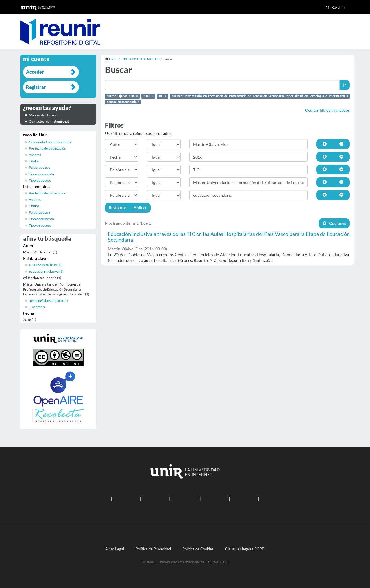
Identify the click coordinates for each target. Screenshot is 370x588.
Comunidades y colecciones (50, 142)
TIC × (162, 96)
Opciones (334, 223)
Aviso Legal (115, 549)
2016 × (148, 96)
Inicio (113, 59)
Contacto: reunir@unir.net (49, 121)
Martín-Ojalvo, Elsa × (122, 96)
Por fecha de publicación (48, 148)
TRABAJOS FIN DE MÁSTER (140, 59)
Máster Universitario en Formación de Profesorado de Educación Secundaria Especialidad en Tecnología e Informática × (260, 96)
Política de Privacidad (153, 549)
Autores (35, 155)
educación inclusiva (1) (46, 271)
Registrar (36, 87)
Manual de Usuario (43, 115)
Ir (345, 85)
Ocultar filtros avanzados (327, 110)
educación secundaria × (123, 102)
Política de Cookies (198, 549)
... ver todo (37, 307)
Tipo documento (41, 174)
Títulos (34, 161)
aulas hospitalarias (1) (45, 265)
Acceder (35, 72)
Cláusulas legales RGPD (245, 549)
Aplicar (140, 208)
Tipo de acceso (40, 180)
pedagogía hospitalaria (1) (48, 301)
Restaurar (118, 208)
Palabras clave (40, 167)
